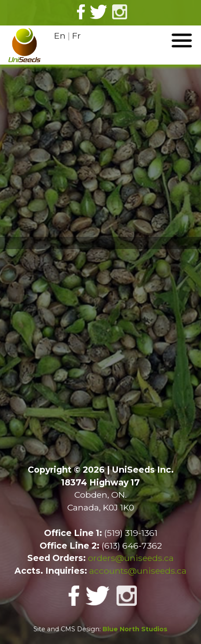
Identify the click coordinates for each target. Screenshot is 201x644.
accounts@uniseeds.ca (138, 571)
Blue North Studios (135, 629)
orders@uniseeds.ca (131, 558)
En (60, 36)
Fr (77, 36)
